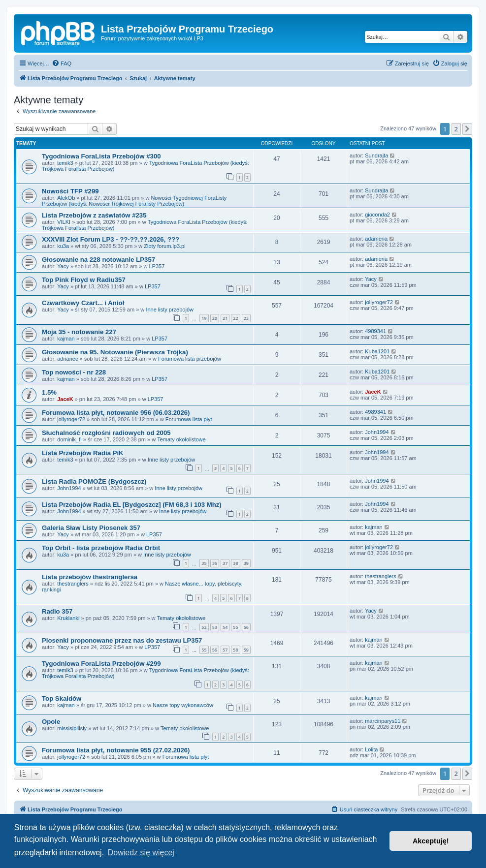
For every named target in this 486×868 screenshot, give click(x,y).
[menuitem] (62, 63)
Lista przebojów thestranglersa (90, 577)
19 (204, 318)
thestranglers (73, 584)
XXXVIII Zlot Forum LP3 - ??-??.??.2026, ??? (111, 239)
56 (246, 627)
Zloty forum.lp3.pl (164, 246)
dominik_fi (69, 439)
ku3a (63, 246)
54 (225, 627)
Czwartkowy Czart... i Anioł (83, 303)
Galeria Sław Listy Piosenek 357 (91, 528)
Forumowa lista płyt (189, 419)
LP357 (157, 266)
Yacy (63, 266)
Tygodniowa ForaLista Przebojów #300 (101, 156)
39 (246, 563)
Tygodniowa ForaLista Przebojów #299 (101, 664)
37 (225, 563)
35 (204, 563)
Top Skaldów (62, 698)
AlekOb (66, 198)
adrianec (67, 359)
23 (246, 318)
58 (235, 650)
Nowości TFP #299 (70, 191)
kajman (66, 339)
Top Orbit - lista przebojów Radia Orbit (101, 548)
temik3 (65, 163)
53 (215, 627)
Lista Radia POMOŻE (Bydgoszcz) (94, 481)
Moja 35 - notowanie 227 (79, 332)
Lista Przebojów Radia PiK (83, 453)
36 (215, 563)
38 (235, 563)
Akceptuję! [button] (431, 841)
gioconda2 (377, 215)
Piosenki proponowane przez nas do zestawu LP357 (122, 640)
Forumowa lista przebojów (190, 359)
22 (235, 318)
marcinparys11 (383, 721)
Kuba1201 (377, 351)
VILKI (64, 222)
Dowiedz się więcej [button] (141, 852)
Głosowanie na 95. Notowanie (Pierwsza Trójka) (115, 352)
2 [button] (456, 129)
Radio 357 (57, 611)
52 (204, 627)
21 (225, 318)
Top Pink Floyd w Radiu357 (84, 280)
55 (235, 627)
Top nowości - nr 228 (74, 372)
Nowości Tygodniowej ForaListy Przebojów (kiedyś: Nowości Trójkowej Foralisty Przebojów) (134, 201)
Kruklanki (68, 618)
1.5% (49, 392)
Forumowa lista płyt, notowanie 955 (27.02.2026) (116, 750)
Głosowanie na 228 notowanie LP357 (98, 260)
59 (246, 650)
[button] (467, 129)
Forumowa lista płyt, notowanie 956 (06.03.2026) (116, 413)
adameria (376, 239)
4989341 (375, 331)
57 (225, 650)
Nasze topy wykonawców (183, 705)
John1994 (377, 432)
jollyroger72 (379, 302)
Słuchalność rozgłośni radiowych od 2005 (106, 433)
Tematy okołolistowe (181, 439)
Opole (51, 722)
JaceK (65, 399)
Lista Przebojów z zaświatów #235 (94, 215)
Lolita (371, 749)
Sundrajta (376, 155)
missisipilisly (72, 728)
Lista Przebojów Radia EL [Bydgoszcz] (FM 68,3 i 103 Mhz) (132, 505)
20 (215, 318)
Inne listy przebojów (170, 310)
